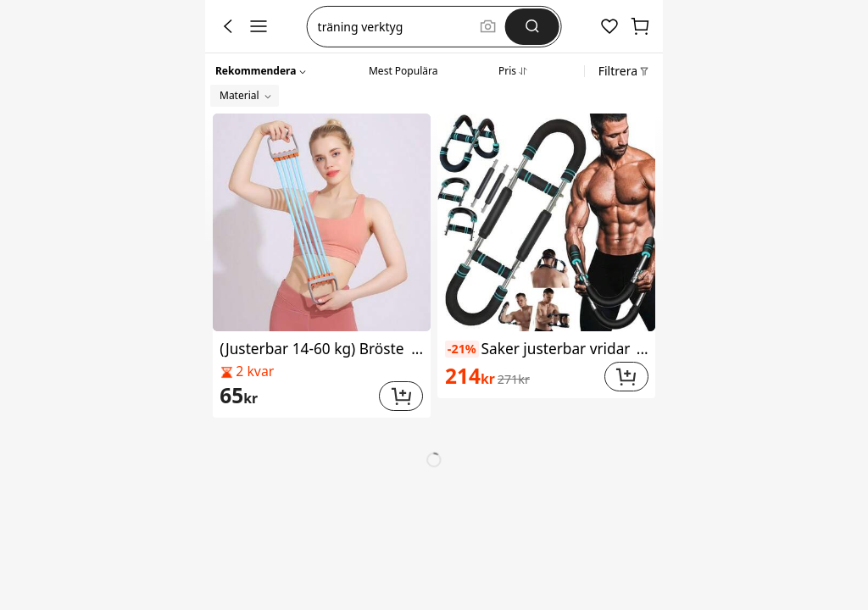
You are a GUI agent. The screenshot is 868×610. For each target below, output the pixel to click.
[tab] (403, 69)
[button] (262, 69)
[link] (297, 396)
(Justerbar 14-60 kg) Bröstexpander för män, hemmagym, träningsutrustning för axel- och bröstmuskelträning (321, 349)
